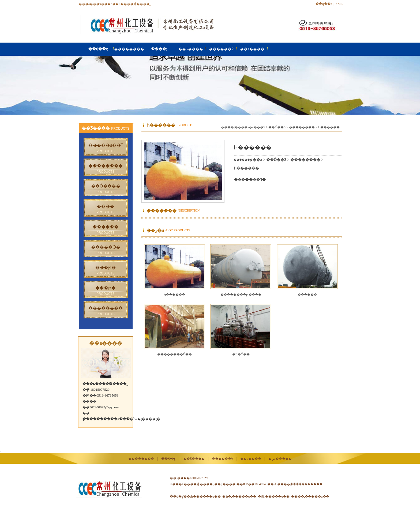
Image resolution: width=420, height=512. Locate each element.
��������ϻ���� (241, 295)
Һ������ (329, 127)
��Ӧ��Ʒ (277, 127)
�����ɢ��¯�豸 (248, 496)
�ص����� (280, 459)
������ (307, 295)
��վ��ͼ (324, 4)
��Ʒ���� (191, 49)
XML (339, 4)
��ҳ (261, 127)
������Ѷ (221, 49)
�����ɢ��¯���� (285, 496)
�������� (129, 49)
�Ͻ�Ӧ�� (241, 354)
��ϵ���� (252, 49)
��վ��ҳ (98, 49)
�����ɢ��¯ (318, 496)
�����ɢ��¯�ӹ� (214, 496)
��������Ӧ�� (175, 354)
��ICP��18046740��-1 (256, 484)
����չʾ (160, 49)
